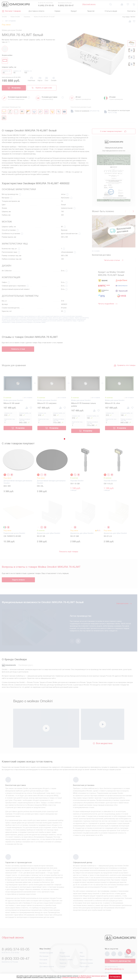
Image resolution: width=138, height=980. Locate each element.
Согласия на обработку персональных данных (76, 978)
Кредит (74, 11)
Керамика (27, 17)
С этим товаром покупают (111, 131)
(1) (99, 531)
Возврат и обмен (66, 951)
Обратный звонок (89, 4)
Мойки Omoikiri (15, 17)
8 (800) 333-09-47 (66, 6)
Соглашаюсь (115, 977)
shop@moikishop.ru (114, 960)
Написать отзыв (18, 349)
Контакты (131, 11)
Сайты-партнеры (86, 951)
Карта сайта (84, 958)
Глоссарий (43, 951)
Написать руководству (120, 952)
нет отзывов (10, 21)
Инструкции (44, 947)
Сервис (57, 11)
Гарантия (91, 11)
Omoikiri (4, 17)
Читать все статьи (114, 260)
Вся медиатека (103, 735)
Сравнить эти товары (125, 365)
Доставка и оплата (36, 11)
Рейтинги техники (86, 954)
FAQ (81, 944)
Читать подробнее (108, 304)
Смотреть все (124, 604)
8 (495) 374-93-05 (46, 6)
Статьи (62, 958)
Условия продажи (46, 944)
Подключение (65, 947)
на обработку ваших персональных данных (92, 976)
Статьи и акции (111, 11)
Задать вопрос (18, 580)
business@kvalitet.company (118, 966)
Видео (82, 947)
